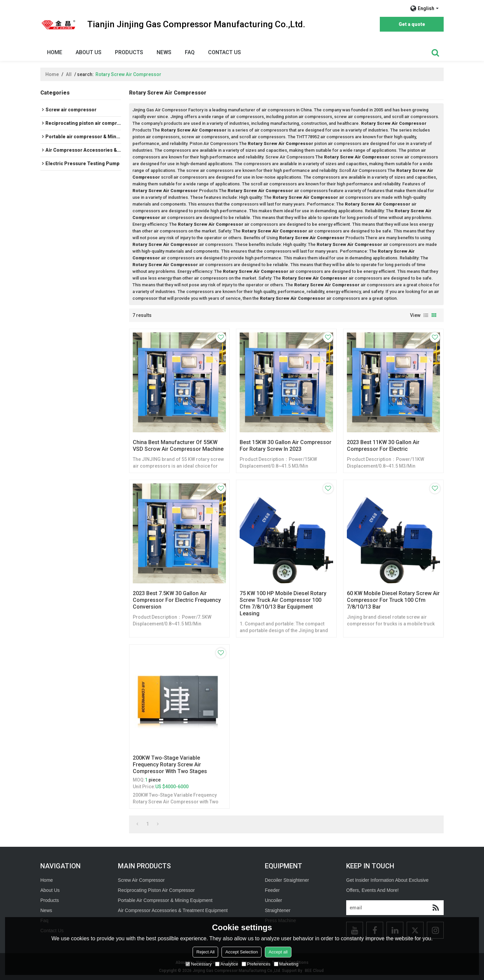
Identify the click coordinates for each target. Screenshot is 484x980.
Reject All (205, 952)
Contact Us (225, 52)
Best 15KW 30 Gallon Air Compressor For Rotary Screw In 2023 (286, 446)
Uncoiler (273, 900)
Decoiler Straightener (287, 880)
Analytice (227, 964)
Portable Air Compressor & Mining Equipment (165, 900)
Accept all (278, 952)
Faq (190, 52)
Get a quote (412, 24)
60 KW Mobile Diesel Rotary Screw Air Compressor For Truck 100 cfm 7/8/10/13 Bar (393, 600)
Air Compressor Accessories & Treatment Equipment (173, 910)
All (69, 74)
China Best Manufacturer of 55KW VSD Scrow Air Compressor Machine (178, 446)
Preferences (256, 964)
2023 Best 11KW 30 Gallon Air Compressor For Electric (383, 446)
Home (55, 52)
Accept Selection (241, 952)
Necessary (198, 964)
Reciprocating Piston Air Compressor (156, 890)
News (164, 52)
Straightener (278, 910)
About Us (89, 52)
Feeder (272, 890)
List (426, 315)
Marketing (286, 964)
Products (129, 52)
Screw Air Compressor (141, 880)
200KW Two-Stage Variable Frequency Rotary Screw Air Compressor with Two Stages (170, 765)
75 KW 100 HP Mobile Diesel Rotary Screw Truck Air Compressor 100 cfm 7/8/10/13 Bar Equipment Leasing (283, 603)
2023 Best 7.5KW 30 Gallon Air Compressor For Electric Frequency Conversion (177, 600)
